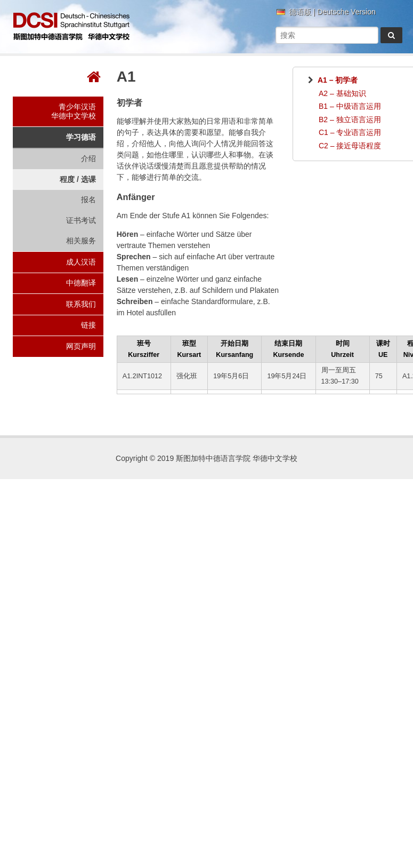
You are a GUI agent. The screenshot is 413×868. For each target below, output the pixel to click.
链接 (88, 325)
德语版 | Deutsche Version (332, 12)
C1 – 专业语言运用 (350, 132)
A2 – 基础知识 (342, 93)
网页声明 (81, 346)
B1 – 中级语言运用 (350, 106)
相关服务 (81, 241)
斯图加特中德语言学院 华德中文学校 (71, 27)
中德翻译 (81, 283)
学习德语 (81, 137)
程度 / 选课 (78, 179)
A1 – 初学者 (338, 80)
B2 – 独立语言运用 (350, 120)
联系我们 (81, 304)
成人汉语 (81, 262)
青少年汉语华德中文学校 (74, 112)
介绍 (88, 158)
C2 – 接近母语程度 (350, 146)
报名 (88, 200)
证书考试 (81, 220)
